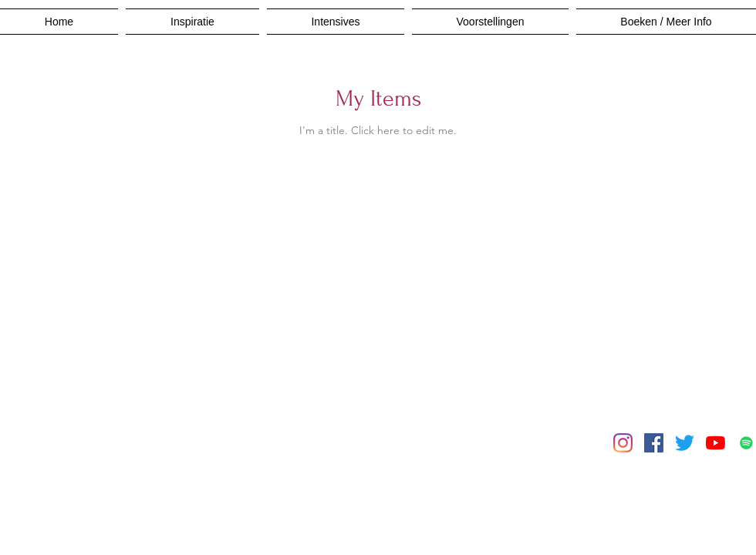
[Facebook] (654, 443)
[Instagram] (623, 443)
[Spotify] (746, 443)
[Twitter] (685, 443)
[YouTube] (715, 443)
